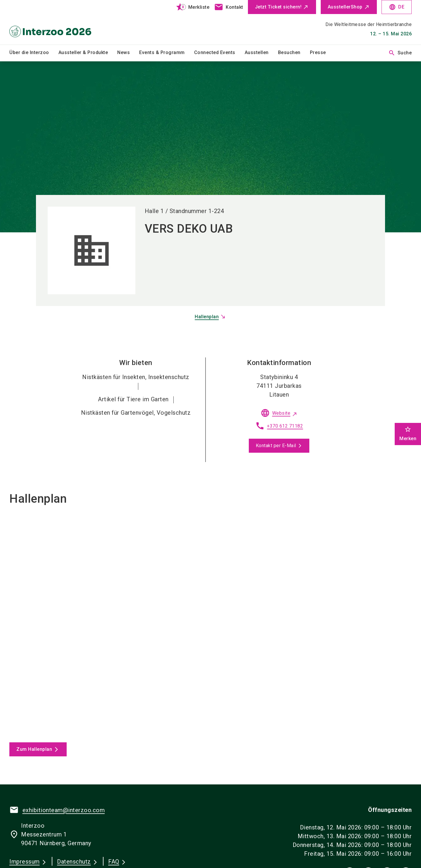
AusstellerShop (345, 7)
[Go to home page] (56, 22)
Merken (408, 434)
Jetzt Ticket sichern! (278, 7)
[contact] (229, 7)
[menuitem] (34, 53)
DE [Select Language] (397, 7)
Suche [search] (400, 53)
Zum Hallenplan (34, 749)
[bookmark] (190, 7)
